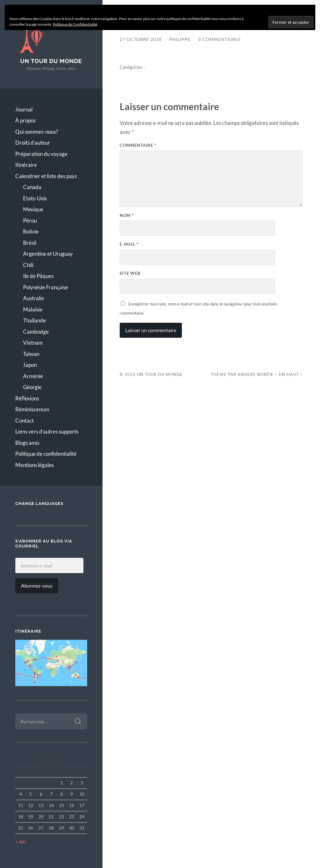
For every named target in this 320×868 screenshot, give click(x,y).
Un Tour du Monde (160, 374)
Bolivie (31, 231)
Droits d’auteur (33, 143)
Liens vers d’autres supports (47, 431)
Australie (34, 298)
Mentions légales (35, 465)
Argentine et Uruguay (48, 254)
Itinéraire (26, 165)
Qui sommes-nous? (37, 132)
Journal (24, 109)
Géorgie (32, 387)
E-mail (129, 244)
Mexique (33, 209)
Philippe (180, 39)
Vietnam (33, 343)
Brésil (30, 243)
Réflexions (27, 398)
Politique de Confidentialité (75, 24)
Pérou (30, 221)
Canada (32, 187)
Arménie (33, 376)
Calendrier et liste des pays (46, 176)
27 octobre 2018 (141, 39)
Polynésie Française (46, 287)
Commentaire (138, 145)
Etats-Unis (35, 198)
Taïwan (31, 354)
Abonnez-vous (37, 586)
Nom (127, 215)
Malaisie (33, 309)
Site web (130, 273)
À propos (25, 120)
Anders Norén (255, 374)
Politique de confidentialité (46, 454)
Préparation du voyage (41, 154)
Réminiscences (32, 409)
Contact (25, 421)
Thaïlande (35, 320)
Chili (28, 265)
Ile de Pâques (38, 276)
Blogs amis (27, 443)
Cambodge (36, 332)
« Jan (20, 841)
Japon (30, 365)
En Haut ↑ (291, 374)
